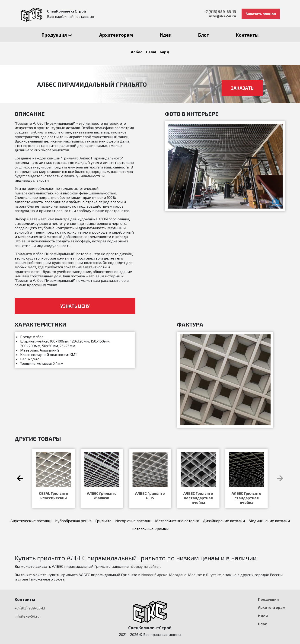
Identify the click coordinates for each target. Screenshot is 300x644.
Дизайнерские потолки (224, 521)
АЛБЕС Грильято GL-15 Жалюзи (246, 495)
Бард (164, 52)
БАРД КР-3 (198, 493)
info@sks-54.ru (222, 16)
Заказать (242, 88)
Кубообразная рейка (73, 521)
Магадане (178, 575)
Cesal (151, 52)
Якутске (214, 575)
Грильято (103, 521)
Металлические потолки (177, 521)
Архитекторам (272, 607)
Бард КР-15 (53, 493)
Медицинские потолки (269, 521)
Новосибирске (154, 575)
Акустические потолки (31, 521)
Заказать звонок (261, 14)
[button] (280, 478)
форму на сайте (145, 566)
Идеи (263, 616)
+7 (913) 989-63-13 (220, 11)
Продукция (268, 599)
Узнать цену (75, 306)
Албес (137, 52)
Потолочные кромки (150, 529)
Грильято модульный (150, 495)
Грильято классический (102, 495)
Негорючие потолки (133, 521)
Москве (195, 575)
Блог (262, 624)
